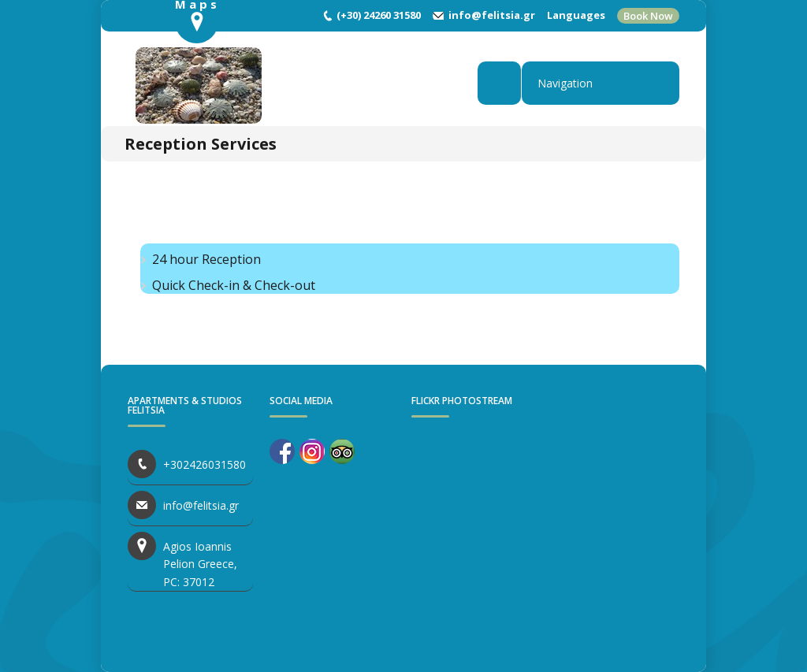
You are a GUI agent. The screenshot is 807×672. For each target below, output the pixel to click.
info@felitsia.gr (492, 15)
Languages (576, 15)
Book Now (648, 16)
